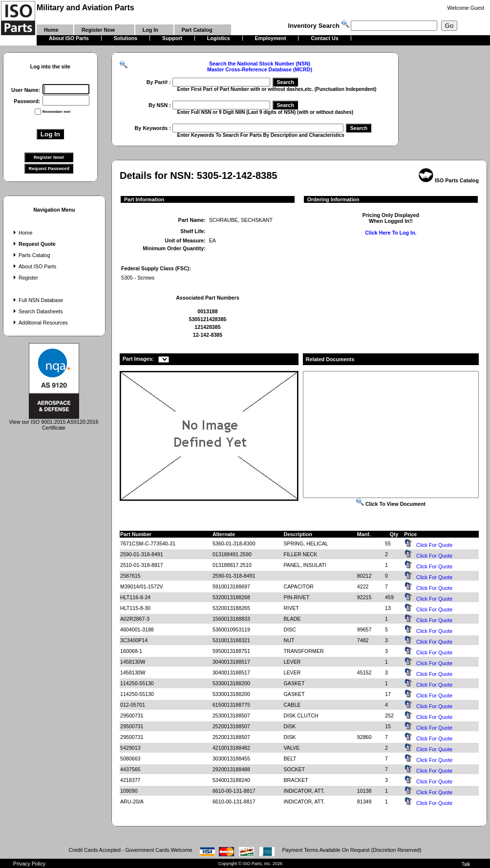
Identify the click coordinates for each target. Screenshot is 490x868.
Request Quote (33, 244)
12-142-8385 (208, 335)
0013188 (208, 311)
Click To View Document (391, 504)
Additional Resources (40, 323)
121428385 (207, 327)
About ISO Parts (34, 266)
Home (22, 233)
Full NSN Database (37, 300)
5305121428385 (207, 319)
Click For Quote (434, 545)
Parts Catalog (31, 255)
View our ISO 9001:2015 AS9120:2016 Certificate (54, 422)
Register (25, 278)
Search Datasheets (37, 311)
